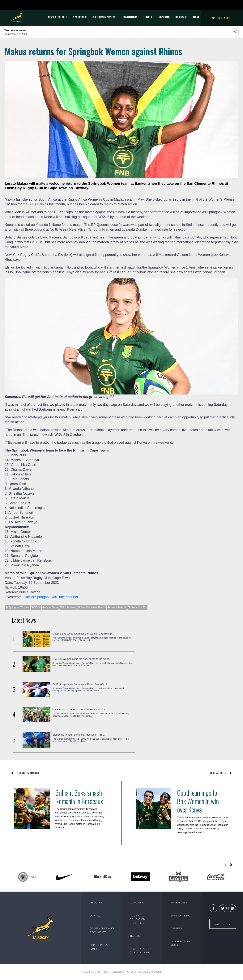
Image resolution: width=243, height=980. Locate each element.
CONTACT (96, 915)
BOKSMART (181, 17)
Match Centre (221, 18)
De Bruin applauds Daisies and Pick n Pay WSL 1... (81, 684)
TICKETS (148, 17)
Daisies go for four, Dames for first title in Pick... (78, 735)
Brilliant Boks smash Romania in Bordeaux (79, 797)
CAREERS (176, 928)
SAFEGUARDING (181, 915)
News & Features (58, 17)
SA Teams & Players (104, 17)
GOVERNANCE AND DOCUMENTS (102, 930)
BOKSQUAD (164, 17)
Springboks (80, 17)
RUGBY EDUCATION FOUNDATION (139, 919)
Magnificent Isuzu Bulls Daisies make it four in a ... (80, 709)
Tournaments (129, 17)
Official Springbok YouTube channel (51, 597)
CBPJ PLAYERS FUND (99, 947)
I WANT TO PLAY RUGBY (180, 943)
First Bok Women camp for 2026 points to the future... (82, 659)
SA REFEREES (179, 902)
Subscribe (223, 924)
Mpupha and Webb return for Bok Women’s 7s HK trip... (83, 634)
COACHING (137, 902)
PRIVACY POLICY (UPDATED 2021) (141, 951)
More (196, 17)
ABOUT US (96, 902)
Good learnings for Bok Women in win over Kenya (198, 801)
